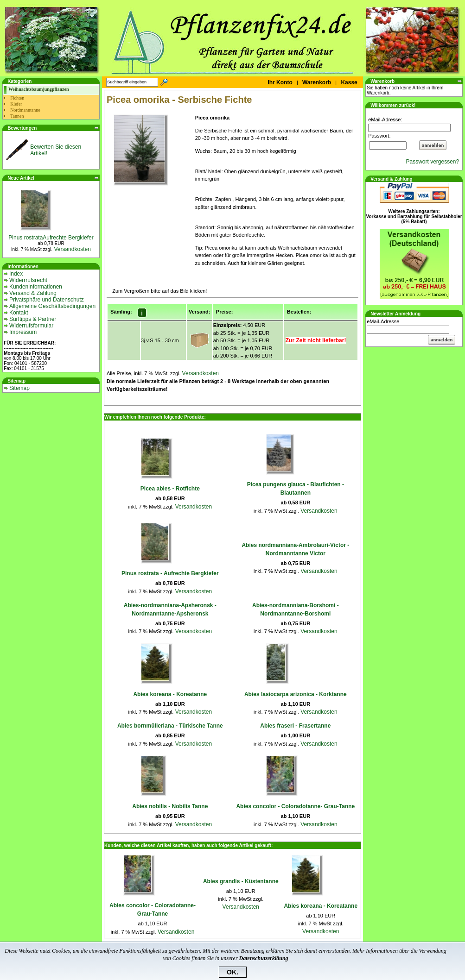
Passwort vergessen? (434, 162)
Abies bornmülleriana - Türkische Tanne (170, 726)
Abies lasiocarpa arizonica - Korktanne (296, 694)
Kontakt (19, 313)
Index (16, 274)
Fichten (17, 98)
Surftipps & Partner (33, 319)
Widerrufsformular (31, 326)
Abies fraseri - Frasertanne (295, 726)
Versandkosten (72, 249)
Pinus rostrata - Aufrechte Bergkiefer (170, 573)
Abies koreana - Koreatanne (170, 694)
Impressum (23, 332)
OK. (232, 972)
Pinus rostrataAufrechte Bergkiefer (51, 238)
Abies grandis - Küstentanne (241, 881)
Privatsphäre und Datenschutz (47, 300)
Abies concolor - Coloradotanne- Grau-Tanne (295, 806)
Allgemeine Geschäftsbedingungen (52, 306)
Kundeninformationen (36, 287)
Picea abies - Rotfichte (170, 489)
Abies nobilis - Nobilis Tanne (170, 806)
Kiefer (16, 104)
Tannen (17, 116)
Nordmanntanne (25, 110)
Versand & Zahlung (33, 293)
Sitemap (19, 388)
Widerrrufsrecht (28, 280)
